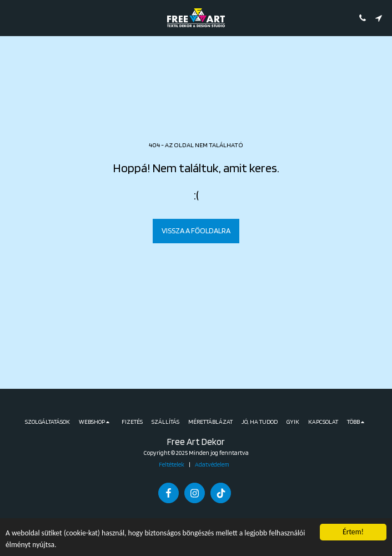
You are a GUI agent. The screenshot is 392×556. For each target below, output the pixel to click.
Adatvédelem (212, 464)
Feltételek (172, 464)
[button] (12, 18)
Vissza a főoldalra (196, 231)
